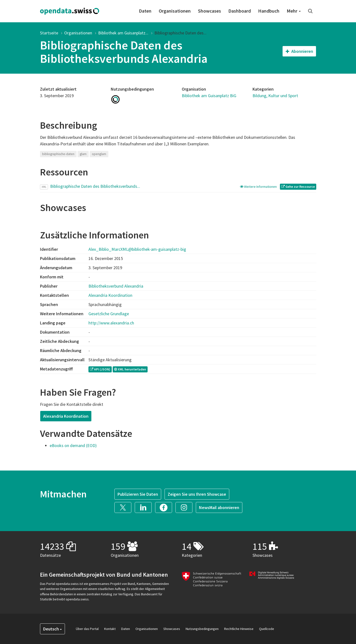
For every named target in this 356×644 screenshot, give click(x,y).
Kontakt (110, 629)
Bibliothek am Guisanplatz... (123, 33)
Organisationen (175, 11)
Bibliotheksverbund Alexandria (116, 286)
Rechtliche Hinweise (239, 629)
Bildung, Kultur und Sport (275, 96)
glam (83, 154)
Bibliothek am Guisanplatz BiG (209, 96)
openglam (99, 154)
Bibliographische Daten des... (180, 33)
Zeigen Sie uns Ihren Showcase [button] (197, 494)
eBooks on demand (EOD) (73, 445)
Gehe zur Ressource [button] (298, 187)
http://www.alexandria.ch (111, 323)
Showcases (210, 11)
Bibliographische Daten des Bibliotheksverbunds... (95, 186)
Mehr (294, 11)
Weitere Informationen (259, 187)
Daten (145, 11)
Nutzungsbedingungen (202, 629)
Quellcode (267, 629)
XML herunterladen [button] (130, 369)
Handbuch (269, 11)
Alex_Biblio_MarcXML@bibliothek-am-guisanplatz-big (137, 249)
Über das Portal (87, 629)
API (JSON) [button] (100, 369)
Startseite (49, 33)
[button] (125, 507)
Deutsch (52, 629)
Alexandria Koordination (110, 295)
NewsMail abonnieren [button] (219, 507)
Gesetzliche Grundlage (109, 314)
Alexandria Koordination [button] (66, 416)
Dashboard (240, 11)
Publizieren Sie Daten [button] (138, 494)
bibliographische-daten (58, 154)
